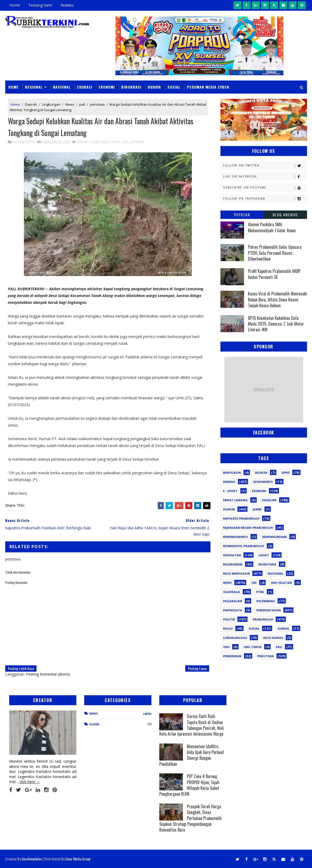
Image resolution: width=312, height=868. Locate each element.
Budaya (154, 87)
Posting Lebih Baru (21, 668)
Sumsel (283, 629)
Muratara (267, 564)
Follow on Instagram (265, 199)
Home (15, 5)
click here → (30, 782)
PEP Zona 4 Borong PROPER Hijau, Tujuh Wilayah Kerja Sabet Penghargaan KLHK (189, 785)
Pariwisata (233, 610)
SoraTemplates (32, 859)
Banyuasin (232, 473)
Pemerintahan (269, 610)
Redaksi (67, 5)
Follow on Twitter (265, 166)
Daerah (31, 104)
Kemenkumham (274, 537)
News (70, 104)
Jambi (257, 509)
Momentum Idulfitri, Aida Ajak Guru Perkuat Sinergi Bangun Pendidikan (192, 755)
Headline (269, 500)
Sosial (174, 87)
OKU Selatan (281, 583)
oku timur (253, 647)
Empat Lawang (235, 500)
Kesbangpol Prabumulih (244, 546)
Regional (34, 87)
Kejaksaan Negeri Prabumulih (248, 528)
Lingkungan (51, 104)
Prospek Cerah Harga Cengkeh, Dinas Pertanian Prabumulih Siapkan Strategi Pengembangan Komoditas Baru (191, 818)
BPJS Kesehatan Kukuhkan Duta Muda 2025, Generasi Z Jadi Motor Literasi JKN (276, 324)
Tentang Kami (40, 5)
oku (226, 647)
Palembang (266, 601)
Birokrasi (131, 87)
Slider (94, 724)
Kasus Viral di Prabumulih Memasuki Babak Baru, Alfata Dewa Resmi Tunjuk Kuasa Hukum (277, 300)
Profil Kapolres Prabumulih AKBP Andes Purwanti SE (274, 274)
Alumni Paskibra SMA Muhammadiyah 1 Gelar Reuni (272, 227)
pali (82, 104)
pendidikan (232, 656)
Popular (242, 215)
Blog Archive (285, 215)
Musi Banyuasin (236, 573)
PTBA (260, 592)
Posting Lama (197, 668)
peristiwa (97, 104)
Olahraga (232, 592)
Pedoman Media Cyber (208, 87)
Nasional (62, 87)
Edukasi (85, 87)
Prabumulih (263, 619)
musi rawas (273, 638)
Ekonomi (107, 87)
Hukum (229, 509)
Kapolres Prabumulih (241, 518)
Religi (228, 629)
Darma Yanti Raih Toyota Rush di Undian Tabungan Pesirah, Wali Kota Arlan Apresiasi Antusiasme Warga (192, 725)
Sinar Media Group (78, 859)
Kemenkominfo (235, 537)
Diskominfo (263, 482)
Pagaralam (233, 601)
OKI (254, 583)
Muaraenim (233, 564)
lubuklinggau (235, 638)
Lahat (264, 555)
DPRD (286, 473)
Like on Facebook (265, 177)
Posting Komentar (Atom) (48, 674)
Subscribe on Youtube (265, 188)
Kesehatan (232, 555)
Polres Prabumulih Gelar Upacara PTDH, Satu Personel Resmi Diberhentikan (275, 253)
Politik (229, 619)
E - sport (230, 491)
